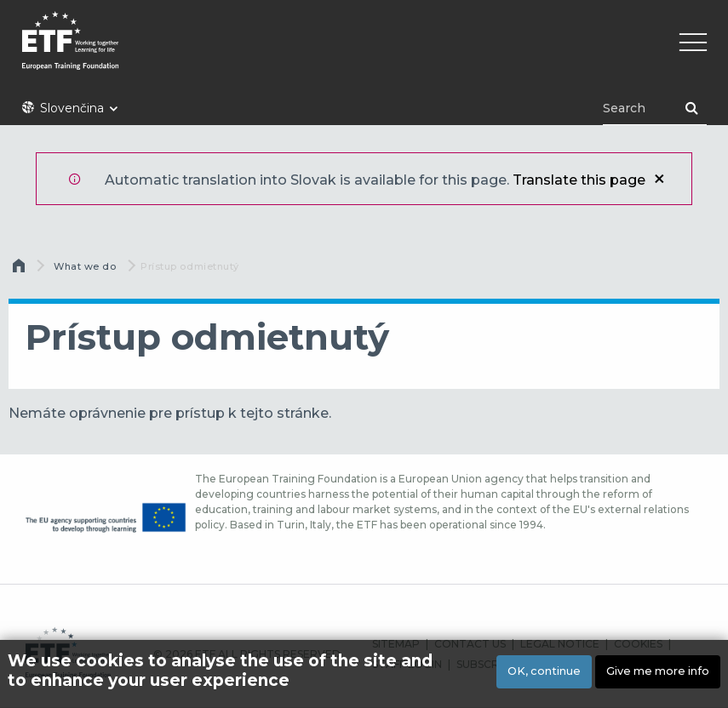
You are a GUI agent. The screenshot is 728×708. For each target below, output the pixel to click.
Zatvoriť (659, 179)
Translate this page (579, 180)
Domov (20, 270)
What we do (85, 266)
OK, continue (544, 671)
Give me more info (658, 671)
